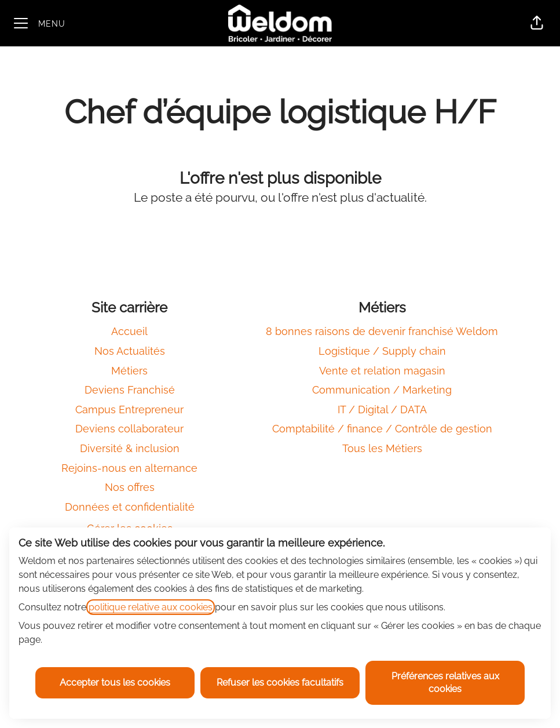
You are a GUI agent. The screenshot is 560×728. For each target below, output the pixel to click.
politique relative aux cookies (151, 607)
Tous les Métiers (382, 448)
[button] (537, 23)
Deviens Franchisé (130, 390)
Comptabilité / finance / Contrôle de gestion (382, 429)
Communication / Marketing (382, 390)
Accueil (129, 331)
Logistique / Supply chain (382, 351)
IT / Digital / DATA (382, 409)
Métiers (129, 371)
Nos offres (130, 487)
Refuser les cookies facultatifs (280, 682)
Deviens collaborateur (129, 429)
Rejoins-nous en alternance (129, 468)
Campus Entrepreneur (129, 409)
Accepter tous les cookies (115, 682)
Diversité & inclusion (130, 448)
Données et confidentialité (130, 507)
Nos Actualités (130, 351)
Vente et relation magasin (382, 371)
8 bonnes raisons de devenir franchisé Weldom (382, 331)
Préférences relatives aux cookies (445, 682)
